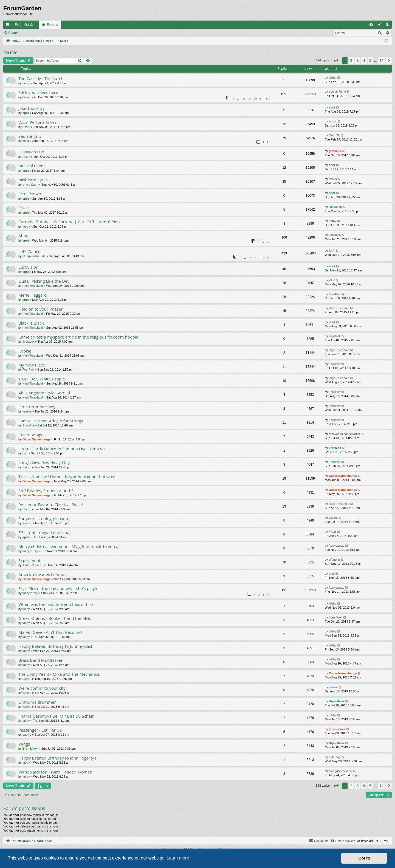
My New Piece (32, 365)
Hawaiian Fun (31, 152)
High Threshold (33, 286)
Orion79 (334, 135)
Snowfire (28, 425)
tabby (26, 83)
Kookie (25, 351)
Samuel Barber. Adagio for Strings (51, 421)
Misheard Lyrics (33, 180)
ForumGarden (25, 25)
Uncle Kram (30, 185)
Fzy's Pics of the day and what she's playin (58, 588)
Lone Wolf (336, 617)
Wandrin (335, 560)
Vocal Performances (37, 122)
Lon (25, 453)
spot (26, 113)
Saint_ (27, 467)
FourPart (28, 369)
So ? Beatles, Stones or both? (46, 491)
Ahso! (26, 127)
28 (244, 98)
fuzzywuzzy (30, 551)
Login (31, 33)
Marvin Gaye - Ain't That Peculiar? (50, 632)
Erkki (23, 208)
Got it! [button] (364, 858)
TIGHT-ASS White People (42, 379)
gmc (332, 574)
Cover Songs (30, 435)
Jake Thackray (31, 108)
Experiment (29, 560)
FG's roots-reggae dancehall (45, 532)
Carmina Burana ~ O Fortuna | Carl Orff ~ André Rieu (69, 222)
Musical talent (32, 166)
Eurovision (28, 267)
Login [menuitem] (381, 26)
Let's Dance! (30, 251)
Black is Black (31, 323)
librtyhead (335, 207)
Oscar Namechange (37, 439)
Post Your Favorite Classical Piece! (51, 505)
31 (261, 98)
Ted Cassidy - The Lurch (41, 78)
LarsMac (335, 294)
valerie (27, 411)
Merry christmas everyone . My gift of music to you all (69, 546)
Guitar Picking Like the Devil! (46, 281)
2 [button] (351, 60)
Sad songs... (30, 136)
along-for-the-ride (34, 256)
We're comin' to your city (42, 688)
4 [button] (364, 60)
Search (13, 33)
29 (250, 98)
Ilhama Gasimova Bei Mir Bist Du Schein (56, 716)
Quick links (9, 26)
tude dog (335, 757)
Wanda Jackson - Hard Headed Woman (55, 772)
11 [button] (382, 60)
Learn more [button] (178, 858)
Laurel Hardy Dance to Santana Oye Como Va (62, 449)
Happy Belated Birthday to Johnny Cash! (57, 646)
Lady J (27, 679)
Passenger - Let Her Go (40, 730)
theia (26, 141)
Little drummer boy (37, 407)
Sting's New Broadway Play (44, 463)
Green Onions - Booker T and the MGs (55, 618)
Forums (53, 25)
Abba (23, 236)
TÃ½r (333, 532)
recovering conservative (345, 434)
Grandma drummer (37, 702)
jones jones (337, 729)
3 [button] (358, 60)
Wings (24, 744)
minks (333, 179)
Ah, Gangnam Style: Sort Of (44, 393)
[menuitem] (371, 25)
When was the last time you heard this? (56, 604)
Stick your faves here (38, 92)
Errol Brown (30, 194)
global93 (335, 151)
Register (49, 33)
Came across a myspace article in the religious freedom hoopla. (79, 337)
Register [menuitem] (389, 26)
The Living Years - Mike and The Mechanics (59, 674)
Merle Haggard (33, 295)
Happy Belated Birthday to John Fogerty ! (57, 758)
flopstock (335, 235)
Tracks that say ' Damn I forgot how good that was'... (68, 477)
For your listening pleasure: (44, 518)
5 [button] (370, 60)
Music (10, 52)
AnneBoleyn (31, 565)
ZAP (332, 251)
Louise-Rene (337, 91)
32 (267, 98)
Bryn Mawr (337, 701)
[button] (336, 61)
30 (255, 98)
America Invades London (42, 574)
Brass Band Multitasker (41, 660)
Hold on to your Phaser (40, 309)
